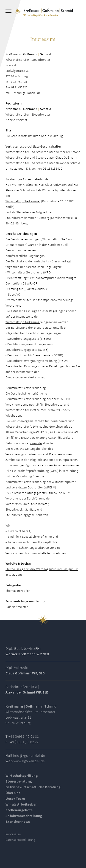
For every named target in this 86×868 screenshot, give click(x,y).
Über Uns (13, 795)
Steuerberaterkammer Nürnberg (27, 218)
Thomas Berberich (18, 591)
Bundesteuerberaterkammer (25, 377)
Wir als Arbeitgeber (21, 806)
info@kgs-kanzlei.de (29, 757)
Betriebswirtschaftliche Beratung (33, 789)
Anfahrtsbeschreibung (24, 818)
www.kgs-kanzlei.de (29, 763)
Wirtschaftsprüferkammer (23, 201)
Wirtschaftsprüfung (22, 777)
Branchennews (18, 823)
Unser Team (15, 800)
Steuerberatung (19, 783)
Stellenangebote (19, 812)
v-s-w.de (36, 443)
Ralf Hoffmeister (17, 607)
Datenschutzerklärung (20, 842)
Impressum (13, 836)
